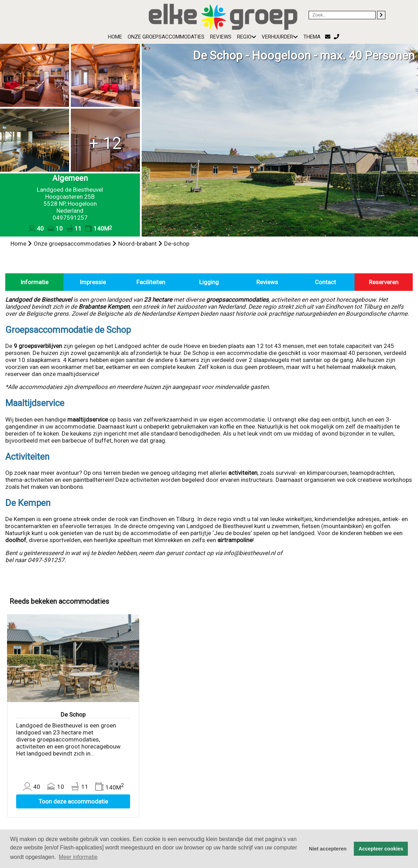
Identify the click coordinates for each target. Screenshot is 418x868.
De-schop (177, 244)
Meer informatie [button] (78, 857)
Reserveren (384, 282)
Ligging (209, 282)
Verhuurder (280, 37)
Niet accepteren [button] (328, 849)
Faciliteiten (151, 282)
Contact (325, 282)
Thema (312, 37)
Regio (247, 37)
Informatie (34, 282)
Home (115, 37)
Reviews (221, 37)
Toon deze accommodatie (73, 801)
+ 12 (105, 143)
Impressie (93, 282)
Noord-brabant (137, 244)
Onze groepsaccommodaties (166, 37)
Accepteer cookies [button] (381, 849)
